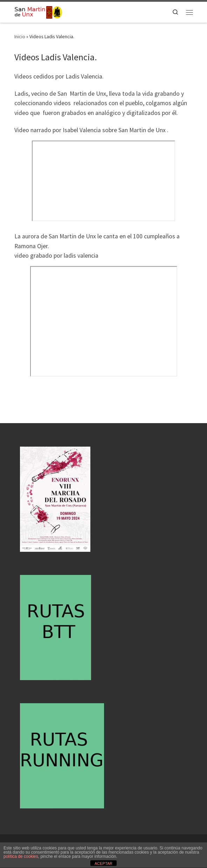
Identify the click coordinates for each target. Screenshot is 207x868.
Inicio (20, 36)
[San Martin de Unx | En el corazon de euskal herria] (38, 11)
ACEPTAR (103, 863)
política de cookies (21, 856)
